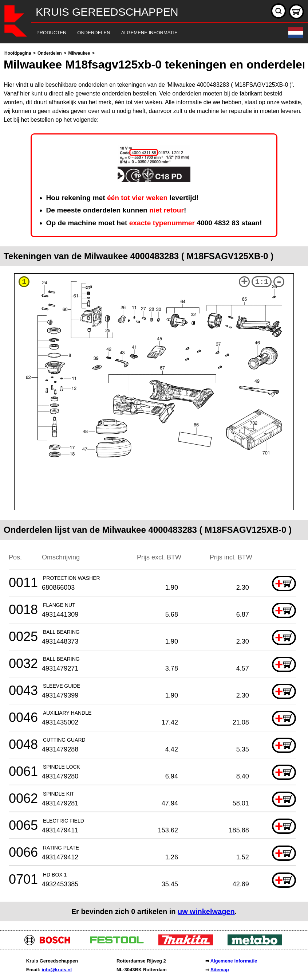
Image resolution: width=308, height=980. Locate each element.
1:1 (262, 282)
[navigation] (144, 33)
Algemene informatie (234, 961)
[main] (154, 485)
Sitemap (220, 970)
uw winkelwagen (206, 911)
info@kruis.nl (57, 970)
